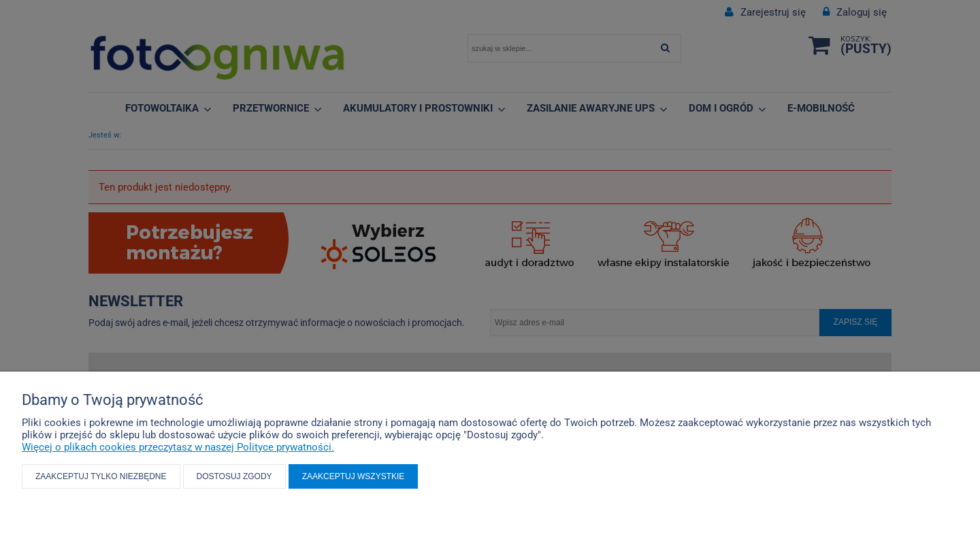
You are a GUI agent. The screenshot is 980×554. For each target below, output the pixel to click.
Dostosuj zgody (234, 476)
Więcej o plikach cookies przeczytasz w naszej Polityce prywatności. (178, 447)
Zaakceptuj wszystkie (354, 476)
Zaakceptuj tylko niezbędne (101, 476)
